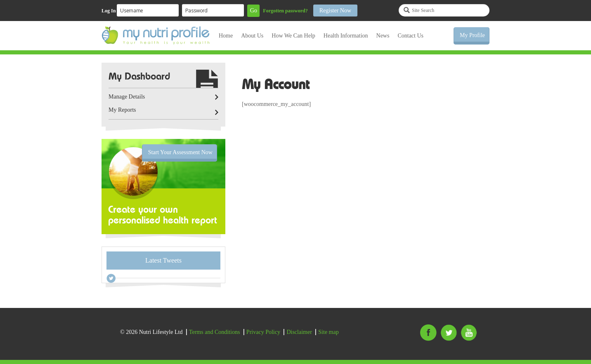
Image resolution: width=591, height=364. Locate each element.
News (383, 36)
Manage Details (127, 97)
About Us (252, 36)
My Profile (472, 35)
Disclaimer (299, 332)
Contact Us (410, 36)
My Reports (122, 110)
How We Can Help (293, 36)
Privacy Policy (263, 332)
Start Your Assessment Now (180, 152)
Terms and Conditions (214, 332)
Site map (328, 332)
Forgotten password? (285, 11)
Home (226, 36)
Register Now (335, 11)
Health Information (346, 36)
